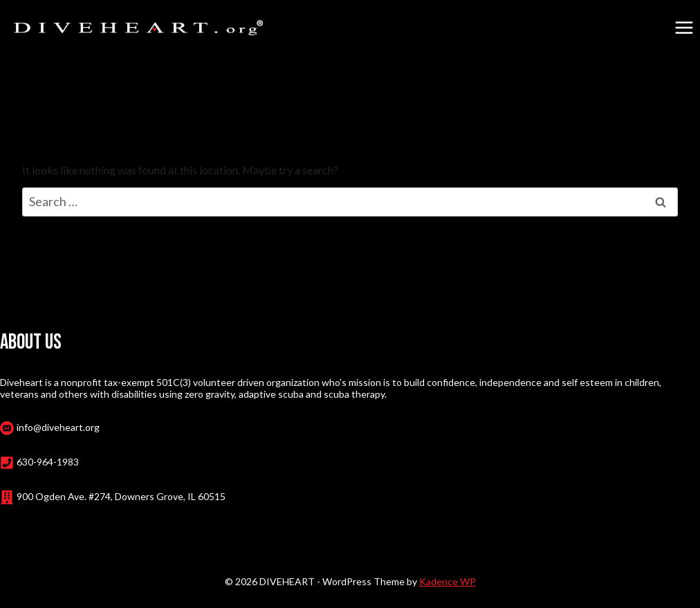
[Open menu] (684, 27)
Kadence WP (448, 581)
